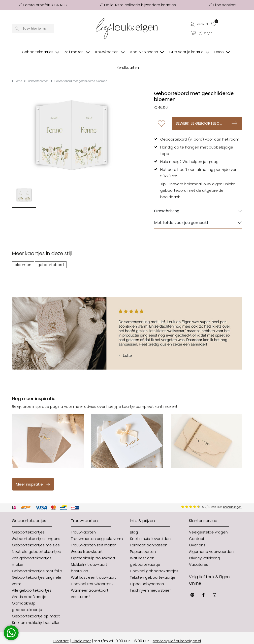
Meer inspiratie (33, 472)
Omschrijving (167, 199)
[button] (199, 24)
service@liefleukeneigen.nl (177, 628)
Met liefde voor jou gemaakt (181, 210)
